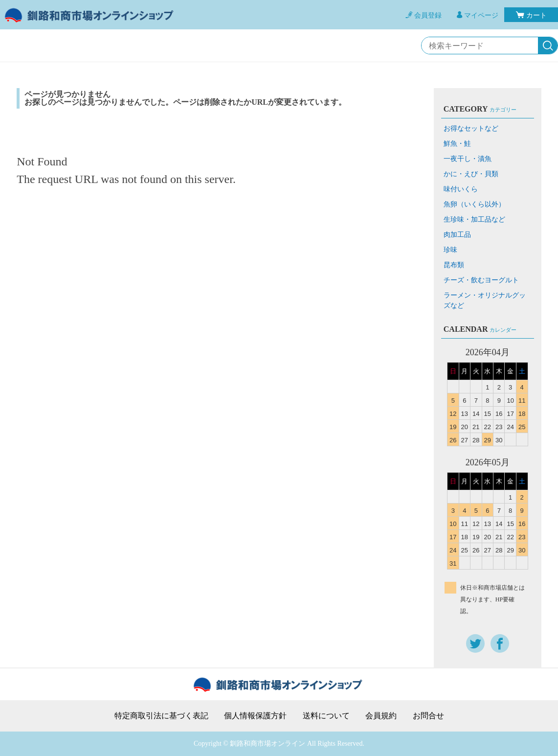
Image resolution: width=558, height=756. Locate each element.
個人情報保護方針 (255, 716)
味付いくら (461, 189)
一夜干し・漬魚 (468, 159)
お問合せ (428, 716)
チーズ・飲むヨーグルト (481, 280)
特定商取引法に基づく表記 (161, 716)
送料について (326, 716)
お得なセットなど (471, 128)
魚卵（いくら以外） (474, 204)
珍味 (450, 250)
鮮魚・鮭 (457, 144)
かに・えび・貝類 (471, 174)
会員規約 (381, 716)
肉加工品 (457, 235)
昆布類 (454, 265)
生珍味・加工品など (474, 219)
